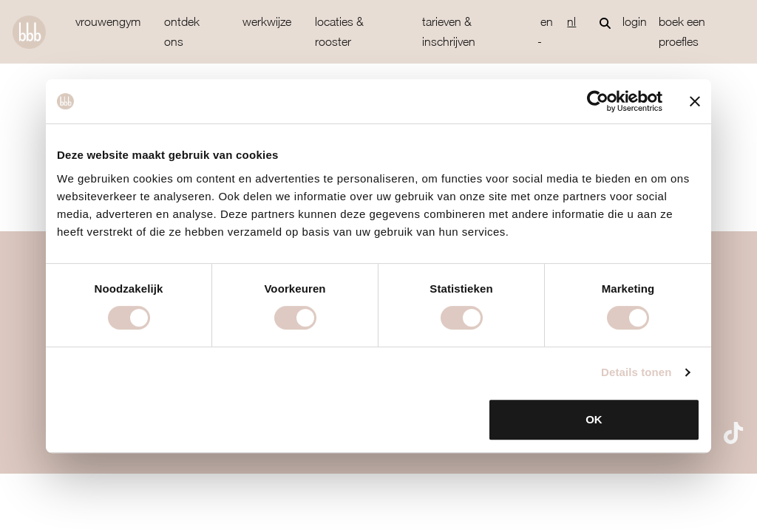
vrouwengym (108, 21)
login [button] (635, 21)
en (547, 21)
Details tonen (636, 372)
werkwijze (267, 21)
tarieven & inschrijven (449, 31)
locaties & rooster (339, 31)
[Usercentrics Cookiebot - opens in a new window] (598, 101)
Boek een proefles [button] (682, 31)
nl (571, 21)
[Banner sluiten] (695, 101)
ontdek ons (182, 31)
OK (594, 419)
